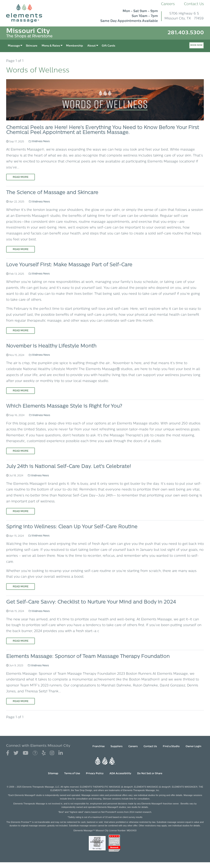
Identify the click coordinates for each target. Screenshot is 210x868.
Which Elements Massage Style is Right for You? (64, 406)
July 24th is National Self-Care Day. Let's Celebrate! (69, 467)
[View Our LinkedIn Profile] (61, 753)
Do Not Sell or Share (150, 774)
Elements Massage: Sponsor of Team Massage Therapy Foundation (88, 657)
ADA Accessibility (120, 774)
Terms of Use (72, 774)
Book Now (196, 45)
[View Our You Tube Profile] (26, 753)
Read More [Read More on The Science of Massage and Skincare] (21, 249)
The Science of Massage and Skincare (52, 193)
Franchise (99, 747)
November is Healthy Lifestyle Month (51, 346)
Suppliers (116, 747)
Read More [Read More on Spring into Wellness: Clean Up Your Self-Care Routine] (21, 587)
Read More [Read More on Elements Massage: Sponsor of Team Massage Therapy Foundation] (21, 701)
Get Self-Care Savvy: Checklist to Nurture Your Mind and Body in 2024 (91, 602)
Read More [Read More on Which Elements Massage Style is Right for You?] (21, 451)
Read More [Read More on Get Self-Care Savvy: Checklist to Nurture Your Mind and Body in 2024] (21, 641)
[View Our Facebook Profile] (8, 753)
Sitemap (53, 774)
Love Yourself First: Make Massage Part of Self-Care (69, 265)
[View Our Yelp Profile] (44, 753)
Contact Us (194, 4)
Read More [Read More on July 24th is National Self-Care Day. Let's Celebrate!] (21, 511)
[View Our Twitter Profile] (16, 753)
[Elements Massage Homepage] (27, 13)
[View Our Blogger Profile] (35, 753)
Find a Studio (171, 747)
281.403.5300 (186, 33)
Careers (168, 4)
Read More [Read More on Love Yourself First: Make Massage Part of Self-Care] (21, 331)
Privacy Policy (95, 774)
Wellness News (39, 142)
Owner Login (193, 747)
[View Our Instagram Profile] (52, 753)
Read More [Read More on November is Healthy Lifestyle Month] (21, 391)
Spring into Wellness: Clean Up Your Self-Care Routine (72, 527)
